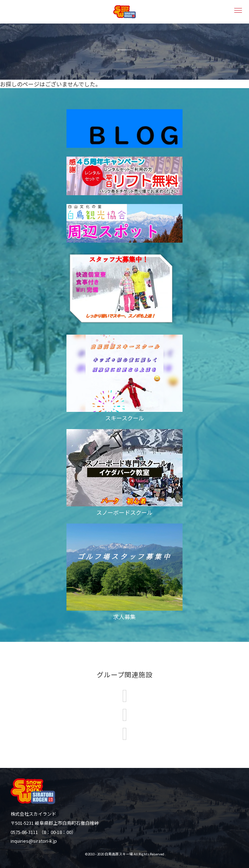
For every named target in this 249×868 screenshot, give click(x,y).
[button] (237, 9)
